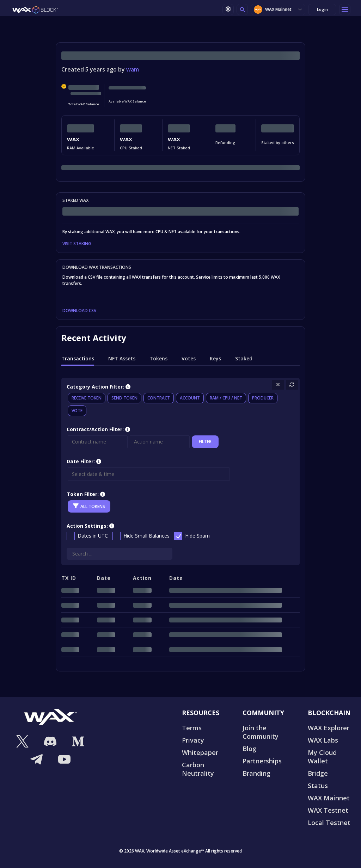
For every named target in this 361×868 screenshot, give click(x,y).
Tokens (158, 359)
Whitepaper (200, 752)
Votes (189, 359)
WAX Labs (323, 740)
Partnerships (262, 761)
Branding (256, 773)
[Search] (120, 554)
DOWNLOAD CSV (79, 311)
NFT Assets (122, 359)
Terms (192, 728)
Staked (244, 359)
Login (322, 9)
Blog (249, 749)
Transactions (78, 359)
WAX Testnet (328, 810)
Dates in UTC (93, 536)
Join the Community (261, 732)
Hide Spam (197, 536)
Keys (215, 359)
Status (318, 786)
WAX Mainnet (273, 10)
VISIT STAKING (77, 244)
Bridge (318, 773)
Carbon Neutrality (198, 769)
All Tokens (89, 506)
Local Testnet (329, 823)
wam (133, 69)
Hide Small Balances (146, 536)
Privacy (193, 740)
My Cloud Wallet (322, 757)
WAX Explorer (329, 728)
